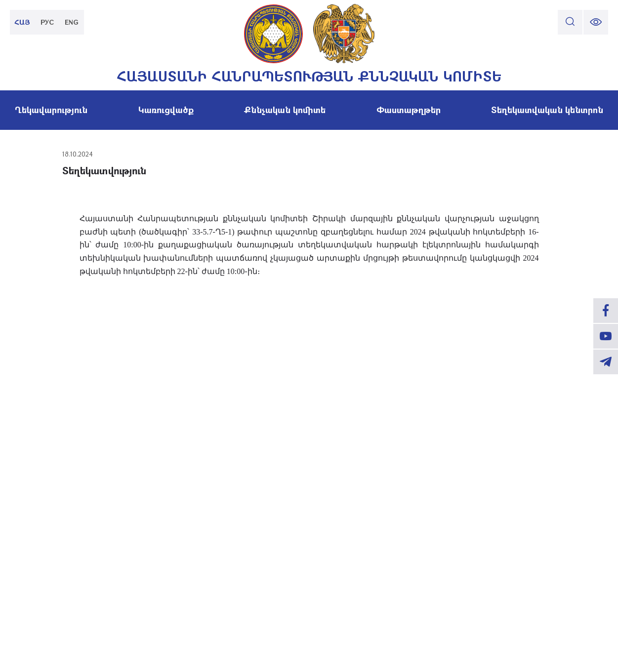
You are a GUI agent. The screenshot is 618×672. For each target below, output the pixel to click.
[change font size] (596, 22)
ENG (72, 22)
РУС (47, 22)
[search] (570, 22)
